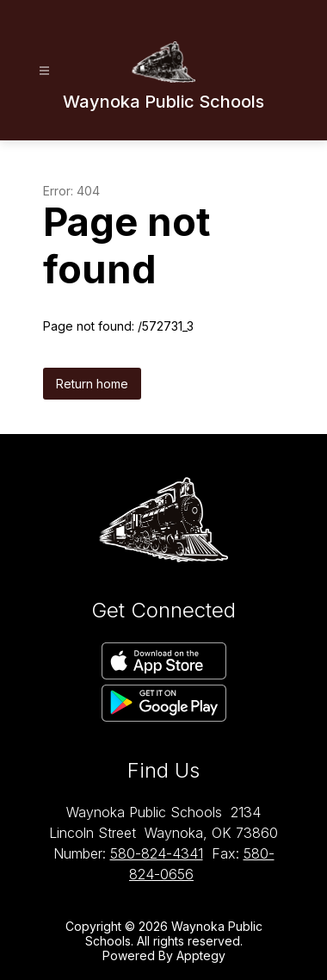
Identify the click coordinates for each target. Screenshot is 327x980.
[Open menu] (44, 71)
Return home (92, 384)
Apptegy (201, 955)
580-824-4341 (157, 853)
